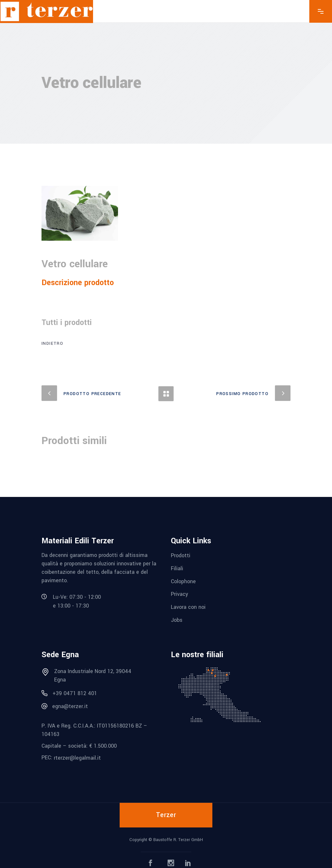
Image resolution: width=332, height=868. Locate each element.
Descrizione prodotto (78, 283)
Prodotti (181, 555)
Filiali (177, 568)
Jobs (177, 620)
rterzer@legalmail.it (77, 758)
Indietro (52, 344)
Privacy (179, 594)
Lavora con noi (188, 607)
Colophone (183, 581)
